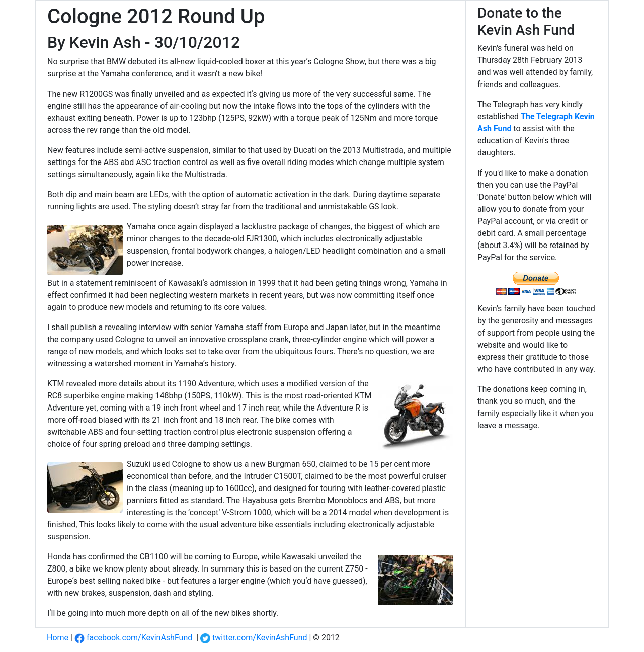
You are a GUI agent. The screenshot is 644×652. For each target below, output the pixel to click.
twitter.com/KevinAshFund (254, 638)
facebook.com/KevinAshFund (133, 638)
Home (58, 638)
